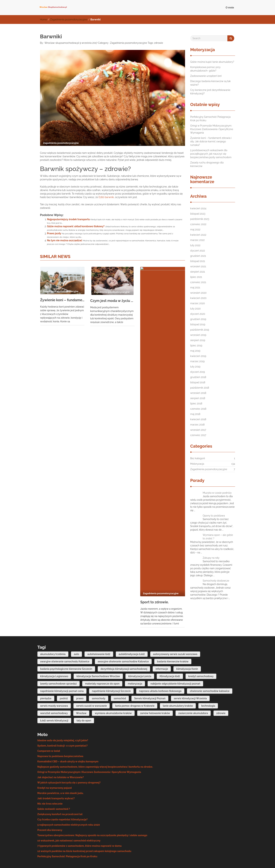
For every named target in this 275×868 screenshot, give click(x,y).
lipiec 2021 (196, 277)
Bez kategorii (198, 458)
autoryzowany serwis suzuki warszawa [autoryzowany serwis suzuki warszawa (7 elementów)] (175, 631)
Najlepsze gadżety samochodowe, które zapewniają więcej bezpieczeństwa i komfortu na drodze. (95, 744)
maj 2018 (195, 414)
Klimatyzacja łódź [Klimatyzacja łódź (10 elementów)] (170, 653)
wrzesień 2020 (198, 293)
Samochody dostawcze (216, 581)
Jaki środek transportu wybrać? (56, 775)
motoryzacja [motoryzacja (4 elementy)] (135, 660)
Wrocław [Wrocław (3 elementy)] (81, 690)
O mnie (230, 8)
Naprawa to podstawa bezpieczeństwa (60, 733)
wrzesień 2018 (198, 393)
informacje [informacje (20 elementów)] (162, 646)
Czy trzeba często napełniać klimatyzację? (63, 796)
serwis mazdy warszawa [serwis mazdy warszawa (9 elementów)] (54, 683)
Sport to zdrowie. (154, 300)
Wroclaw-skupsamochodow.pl (61, 43)
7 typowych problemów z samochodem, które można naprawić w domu (80, 823)
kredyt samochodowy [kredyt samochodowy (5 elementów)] (201, 653)
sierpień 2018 (198, 398)
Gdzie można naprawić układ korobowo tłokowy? (76, 226)
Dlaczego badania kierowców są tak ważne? (211, 83)
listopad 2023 (198, 214)
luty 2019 (195, 367)
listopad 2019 (198, 324)
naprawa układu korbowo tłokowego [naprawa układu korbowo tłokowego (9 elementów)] (160, 668)
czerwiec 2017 (198, 435)
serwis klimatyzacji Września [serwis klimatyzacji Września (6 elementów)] (190, 675)
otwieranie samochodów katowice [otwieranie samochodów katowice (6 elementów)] (210, 668)
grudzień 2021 (198, 256)
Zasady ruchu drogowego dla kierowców (207, 164)
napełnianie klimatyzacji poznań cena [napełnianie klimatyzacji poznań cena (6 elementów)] (62, 668)
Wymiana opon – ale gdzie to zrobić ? (218, 537)
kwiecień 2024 (198, 208)
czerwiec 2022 (198, 224)
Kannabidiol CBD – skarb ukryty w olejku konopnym (68, 738)
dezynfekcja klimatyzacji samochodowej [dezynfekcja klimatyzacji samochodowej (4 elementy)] (124, 646)
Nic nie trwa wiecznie (50, 781)
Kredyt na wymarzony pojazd (55, 765)
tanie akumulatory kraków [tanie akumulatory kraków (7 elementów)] (178, 683)
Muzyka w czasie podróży (217, 493)
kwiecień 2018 (198, 419)
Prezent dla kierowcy (50, 807)
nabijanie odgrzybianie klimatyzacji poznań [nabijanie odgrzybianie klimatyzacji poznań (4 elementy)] (175, 660)
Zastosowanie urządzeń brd (206, 76)
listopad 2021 (198, 261)
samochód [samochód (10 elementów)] (120, 675)
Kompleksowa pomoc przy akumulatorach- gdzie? (205, 69)
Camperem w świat (49, 728)
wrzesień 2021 (198, 266)
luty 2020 (195, 309)
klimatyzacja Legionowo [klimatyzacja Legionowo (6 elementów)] (54, 653)
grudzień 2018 (198, 377)
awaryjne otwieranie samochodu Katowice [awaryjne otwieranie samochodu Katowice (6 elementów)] (65, 638)
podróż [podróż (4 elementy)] (64, 675)
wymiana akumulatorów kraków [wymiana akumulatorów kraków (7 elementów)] (113, 690)
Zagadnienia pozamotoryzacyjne (69, 20)
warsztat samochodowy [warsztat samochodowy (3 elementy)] (54, 690)
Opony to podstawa (214, 516)
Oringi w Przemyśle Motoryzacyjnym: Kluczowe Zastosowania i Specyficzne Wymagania (212, 129)
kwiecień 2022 (198, 235)
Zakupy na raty (211, 558)
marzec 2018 (198, 425)
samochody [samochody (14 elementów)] (98, 675)
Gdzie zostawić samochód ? (54, 786)
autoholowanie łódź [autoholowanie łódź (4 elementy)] (99, 631)
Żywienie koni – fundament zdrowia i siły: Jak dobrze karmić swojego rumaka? (62, 300)
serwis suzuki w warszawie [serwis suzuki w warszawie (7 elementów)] (92, 683)
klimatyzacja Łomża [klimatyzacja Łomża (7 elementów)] (140, 653)
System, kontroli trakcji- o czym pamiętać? (63, 723)
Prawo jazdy (54, 233)
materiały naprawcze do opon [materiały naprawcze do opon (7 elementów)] (102, 660)
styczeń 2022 (198, 251)
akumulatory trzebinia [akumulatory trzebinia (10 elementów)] (53, 631)
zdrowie (159, 43)
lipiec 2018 (196, 404)
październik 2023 (200, 219)
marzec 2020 (198, 303)
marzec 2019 (198, 361)
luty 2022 (195, 245)
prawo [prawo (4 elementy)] (80, 675)
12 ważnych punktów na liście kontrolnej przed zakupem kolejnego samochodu (84, 828)
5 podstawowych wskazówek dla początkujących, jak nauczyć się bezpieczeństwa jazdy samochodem (211, 154)
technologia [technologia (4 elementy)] (208, 683)
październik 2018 (200, 388)
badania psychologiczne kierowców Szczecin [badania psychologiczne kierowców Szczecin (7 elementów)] (66, 646)
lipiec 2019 (196, 346)
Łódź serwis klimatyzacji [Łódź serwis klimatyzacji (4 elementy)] (54, 697)
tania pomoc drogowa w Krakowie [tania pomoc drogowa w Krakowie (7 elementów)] (135, 683)
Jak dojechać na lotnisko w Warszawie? (61, 754)
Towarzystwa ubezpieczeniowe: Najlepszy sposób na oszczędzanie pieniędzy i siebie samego (92, 812)
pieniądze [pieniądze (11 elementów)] (46, 675)
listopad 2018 (198, 382)
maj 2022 (195, 230)
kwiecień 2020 (198, 298)
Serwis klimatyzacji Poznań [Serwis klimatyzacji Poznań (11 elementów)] (150, 675)
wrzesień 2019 (198, 335)
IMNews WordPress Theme (221, 860)
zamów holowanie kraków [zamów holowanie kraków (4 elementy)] (155, 690)
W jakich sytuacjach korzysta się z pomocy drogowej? (69, 760)
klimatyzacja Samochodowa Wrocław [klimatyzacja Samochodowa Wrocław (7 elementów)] (98, 653)
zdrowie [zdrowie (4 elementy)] (221, 690)
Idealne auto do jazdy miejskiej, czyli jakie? (63, 717)
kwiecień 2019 (198, 356)
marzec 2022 (198, 240)
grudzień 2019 (198, 319)
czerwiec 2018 (198, 409)
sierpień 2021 (198, 272)
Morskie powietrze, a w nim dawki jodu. (61, 770)
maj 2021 (195, 288)
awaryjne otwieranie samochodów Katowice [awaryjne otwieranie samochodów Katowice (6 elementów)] (123, 638)
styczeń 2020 (198, 314)
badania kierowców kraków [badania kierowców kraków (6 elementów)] (173, 638)
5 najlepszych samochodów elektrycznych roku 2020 (69, 802)
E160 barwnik (106, 197)
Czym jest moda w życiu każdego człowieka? (112, 301)
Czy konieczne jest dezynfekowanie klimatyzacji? (210, 92)
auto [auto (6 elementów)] (76, 631)
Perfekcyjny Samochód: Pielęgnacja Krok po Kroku (211, 119)
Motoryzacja (197, 464)
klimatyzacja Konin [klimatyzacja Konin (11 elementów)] (187, 646)
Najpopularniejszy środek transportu (69, 219)
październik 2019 (200, 330)
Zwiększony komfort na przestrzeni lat (60, 791)
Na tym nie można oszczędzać (65, 240)
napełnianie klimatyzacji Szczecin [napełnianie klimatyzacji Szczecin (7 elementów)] (111, 668)
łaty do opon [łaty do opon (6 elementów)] (84, 697)
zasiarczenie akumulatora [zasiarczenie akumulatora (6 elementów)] (193, 690)
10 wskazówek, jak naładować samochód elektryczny (69, 818)
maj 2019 (195, 351)
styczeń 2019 (198, 372)
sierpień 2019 (198, 340)
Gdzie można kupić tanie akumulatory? (212, 62)
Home (44, 20)
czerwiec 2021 (198, 282)
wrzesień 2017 (198, 430)
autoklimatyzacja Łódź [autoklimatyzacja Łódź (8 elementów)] (132, 631)
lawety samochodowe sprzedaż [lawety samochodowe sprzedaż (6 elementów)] (59, 660)
